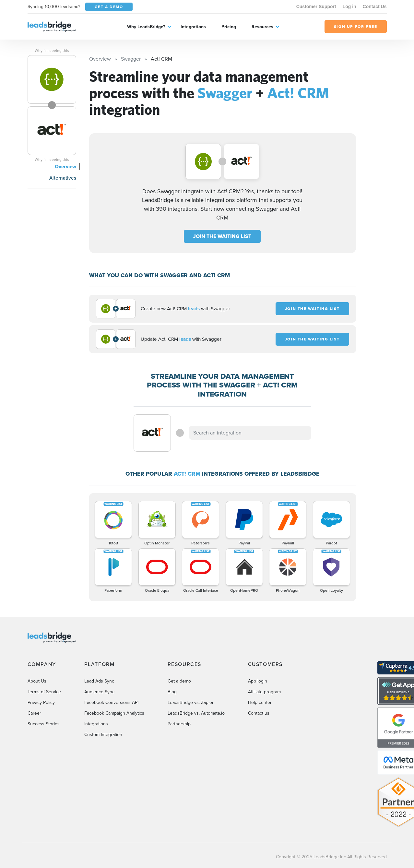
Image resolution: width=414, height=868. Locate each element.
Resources (262, 27)
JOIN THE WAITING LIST (222, 236)
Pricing (229, 27)
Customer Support (316, 6)
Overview (65, 166)
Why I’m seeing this (52, 51)
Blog (172, 692)
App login (258, 681)
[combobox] (250, 433)
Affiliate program (264, 692)
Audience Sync (99, 692)
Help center (260, 702)
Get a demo (179, 681)
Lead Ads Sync (99, 681)
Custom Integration (103, 735)
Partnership (179, 724)
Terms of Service (44, 692)
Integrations (193, 27)
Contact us (259, 713)
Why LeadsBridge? (146, 27)
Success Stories (44, 724)
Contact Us (375, 6)
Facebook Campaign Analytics (114, 713)
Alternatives (63, 178)
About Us (37, 681)
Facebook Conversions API (111, 702)
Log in (349, 6)
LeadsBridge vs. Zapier (191, 702)
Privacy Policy (41, 702)
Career (34, 713)
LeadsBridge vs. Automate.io (196, 713)
